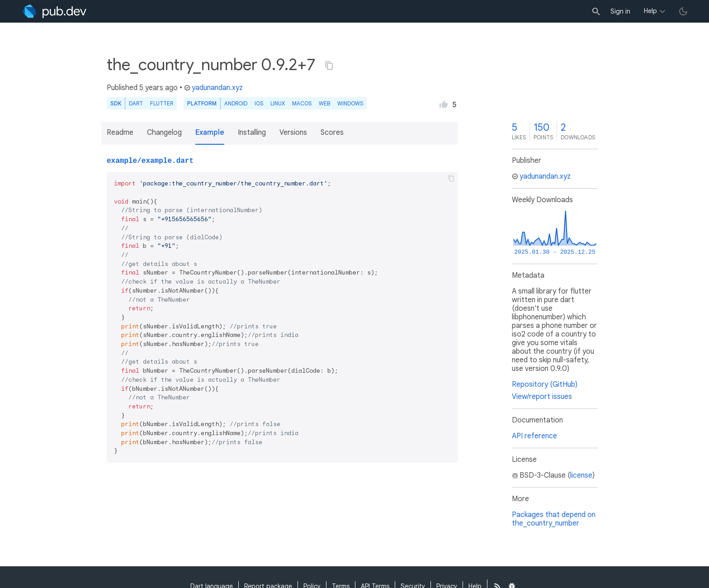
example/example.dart (150, 161)
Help (650, 11)
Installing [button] (252, 133)
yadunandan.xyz (213, 88)
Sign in (620, 11)
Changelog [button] (164, 133)
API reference (534, 436)
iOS (259, 103)
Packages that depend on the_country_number (554, 519)
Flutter (162, 103)
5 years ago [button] (158, 88)
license (581, 475)
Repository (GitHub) (545, 384)
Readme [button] (120, 133)
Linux (278, 103)
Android (236, 103)
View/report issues (542, 397)
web (324, 103)
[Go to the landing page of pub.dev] (54, 11)
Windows (350, 103)
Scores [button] (332, 133)
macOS (302, 103)
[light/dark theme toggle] (683, 11)
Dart (136, 103)
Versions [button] (293, 133)
